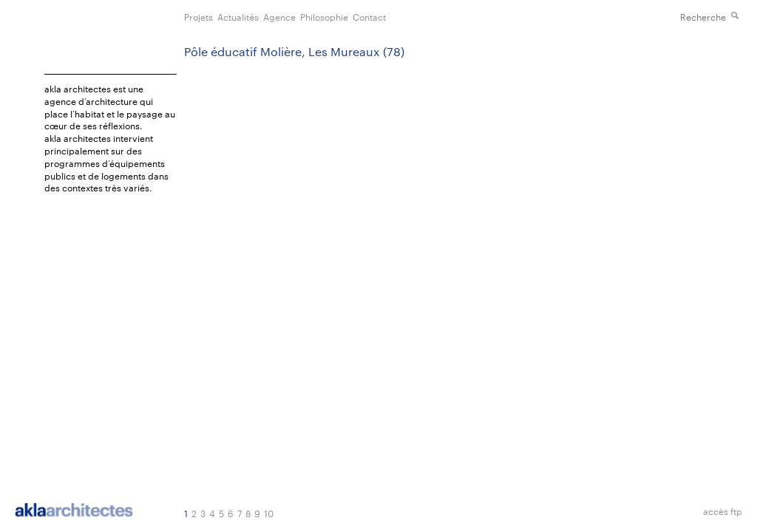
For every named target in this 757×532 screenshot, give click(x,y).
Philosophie (324, 16)
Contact (369, 16)
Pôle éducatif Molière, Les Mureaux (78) (294, 51)
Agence (279, 16)
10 (269, 513)
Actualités (238, 16)
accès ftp (723, 511)
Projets (198, 16)
